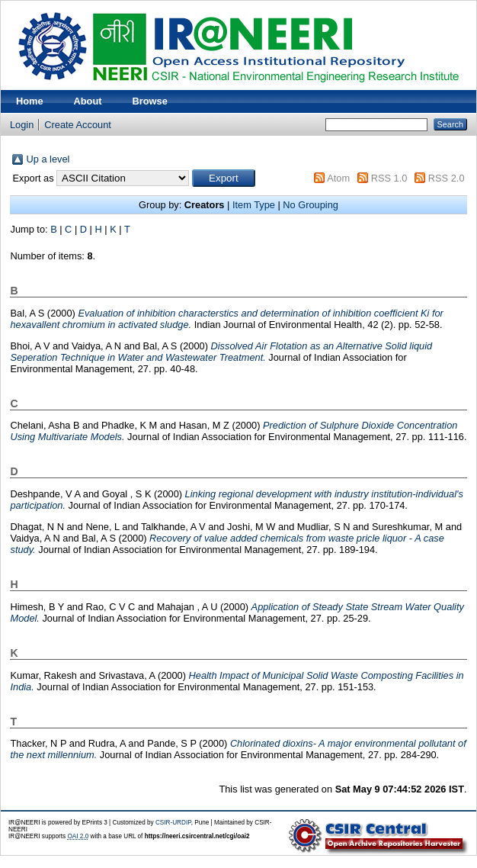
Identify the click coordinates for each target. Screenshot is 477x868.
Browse (150, 101)
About (88, 101)
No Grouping (311, 205)
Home (30, 101)
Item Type (254, 205)
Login (22, 125)
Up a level (48, 159)
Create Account (78, 125)
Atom (338, 178)
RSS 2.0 (447, 178)
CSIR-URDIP (173, 823)
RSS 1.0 (389, 178)
